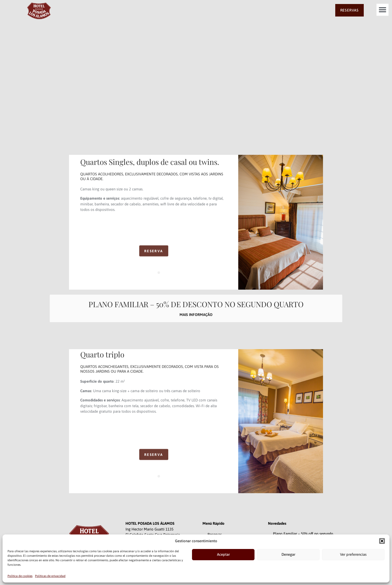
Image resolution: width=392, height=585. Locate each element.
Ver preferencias (353, 554)
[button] (382, 541)
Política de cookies (20, 576)
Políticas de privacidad (50, 576)
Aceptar (223, 554)
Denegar (288, 554)
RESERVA (154, 257)
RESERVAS (349, 10)
